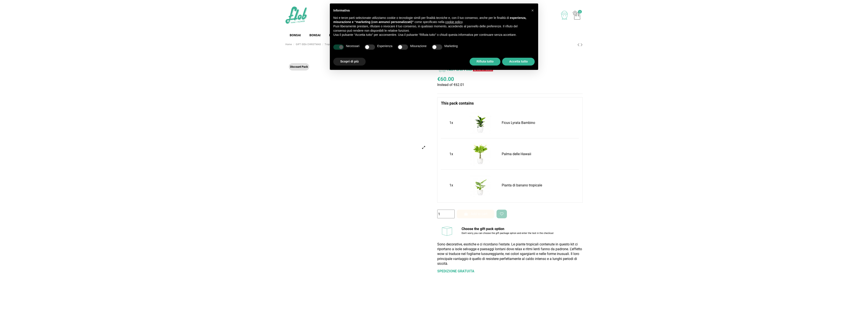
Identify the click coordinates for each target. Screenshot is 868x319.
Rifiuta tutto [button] (485, 61)
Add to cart (476, 214)
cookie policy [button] (454, 22)
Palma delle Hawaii (516, 154)
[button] (533, 10)
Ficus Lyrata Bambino (518, 123)
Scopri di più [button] (349, 61)
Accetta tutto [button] (518, 61)
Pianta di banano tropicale (522, 185)
